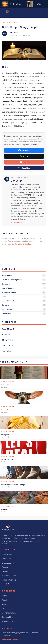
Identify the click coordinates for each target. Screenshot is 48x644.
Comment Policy (9, 617)
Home (4, 596)
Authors (5, 604)
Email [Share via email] (24, 162)
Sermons (6, 571)
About (4, 600)
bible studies (7, 275)
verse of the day (9, 301)
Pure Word (6, 334)
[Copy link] (24, 168)
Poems (5, 567)
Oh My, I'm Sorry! (9, 340)
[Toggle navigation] (43, 13)
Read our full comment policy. (19, 244)
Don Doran (14, 32)
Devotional (7, 559)
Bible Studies (7, 554)
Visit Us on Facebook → (12, 640)
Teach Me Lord (8, 329)
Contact (5, 609)
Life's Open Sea (8, 345)
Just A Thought (8, 584)
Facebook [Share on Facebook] (24, 150)
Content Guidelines (10, 613)
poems (5, 297)
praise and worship (10, 292)
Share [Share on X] (24, 156)
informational (7, 309)
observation (7, 314)
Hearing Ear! (7, 351)
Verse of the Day (9, 576)
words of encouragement (12, 280)
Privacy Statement (10, 621)
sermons (6, 305)
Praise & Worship (9, 580)
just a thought (8, 288)
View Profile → (16, 222)
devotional (6, 284)
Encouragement (9, 563)
